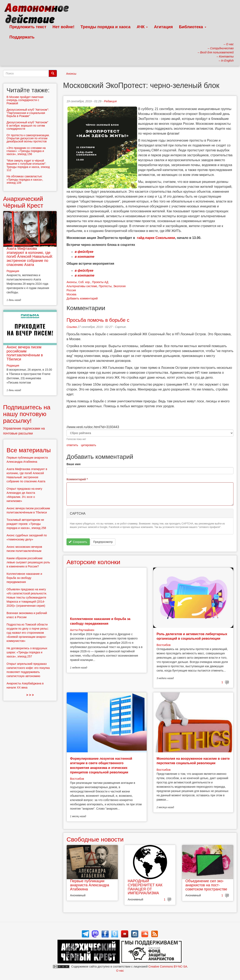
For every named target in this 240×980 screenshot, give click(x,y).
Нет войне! (64, 27)
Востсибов (163, 645)
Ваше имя (73, 464)
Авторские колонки (93, 562)
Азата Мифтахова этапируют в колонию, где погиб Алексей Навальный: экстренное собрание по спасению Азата (30, 257)
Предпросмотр (103, 542)
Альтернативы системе (82, 286)
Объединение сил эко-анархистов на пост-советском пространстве (206, 885)
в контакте (85, 257)
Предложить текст (28, 27)
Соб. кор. (84, 282)
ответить (72, 445)
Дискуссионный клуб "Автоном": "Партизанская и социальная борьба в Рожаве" (28, 113)
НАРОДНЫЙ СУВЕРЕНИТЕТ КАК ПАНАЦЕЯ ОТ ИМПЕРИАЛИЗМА (145, 887)
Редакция (110, 101)
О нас (120, 971)
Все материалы (29, 450)
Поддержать (22, 37)
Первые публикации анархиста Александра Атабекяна (90, 885)
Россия (71, 290)
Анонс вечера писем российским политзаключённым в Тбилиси (25, 353)
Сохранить (78, 542)
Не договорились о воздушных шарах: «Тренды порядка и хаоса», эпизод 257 (27, 652)
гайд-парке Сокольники (156, 238)
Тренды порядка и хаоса (106, 27)
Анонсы (71, 74)
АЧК (142, 27)
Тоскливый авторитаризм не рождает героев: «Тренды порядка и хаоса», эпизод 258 (26, 524)
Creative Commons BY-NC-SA (168, 966)
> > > (30, 695)
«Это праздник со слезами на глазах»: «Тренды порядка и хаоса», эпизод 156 (26, 151)
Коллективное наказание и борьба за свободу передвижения (24, 578)
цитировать (89, 445)
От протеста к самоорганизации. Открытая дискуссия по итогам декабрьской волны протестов (28, 138)
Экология (119, 286)
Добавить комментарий (82, 298)
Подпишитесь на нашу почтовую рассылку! (27, 414)
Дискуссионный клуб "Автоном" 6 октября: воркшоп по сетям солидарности (27, 125)
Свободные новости (95, 839)
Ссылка (72, 327)
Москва (71, 294)
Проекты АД (100, 282)
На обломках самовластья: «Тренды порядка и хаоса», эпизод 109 (25, 179)
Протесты (105, 286)
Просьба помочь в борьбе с (98, 320)
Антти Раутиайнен (82, 630)
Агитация (163, 27)
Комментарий (77, 479)
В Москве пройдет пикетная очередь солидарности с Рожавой (25, 100)
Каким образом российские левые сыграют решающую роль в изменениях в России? (28, 562)
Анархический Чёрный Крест (23, 202)
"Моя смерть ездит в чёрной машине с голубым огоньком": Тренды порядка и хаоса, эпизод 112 (28, 165)
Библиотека (193, 27)
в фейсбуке (84, 252)
